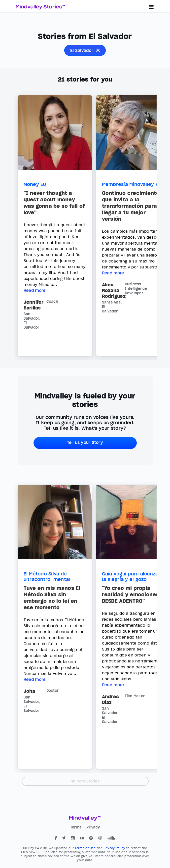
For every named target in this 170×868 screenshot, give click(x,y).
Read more (35, 290)
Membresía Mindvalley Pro (133, 184)
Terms (76, 827)
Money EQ (35, 184)
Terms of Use (86, 848)
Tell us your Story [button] (85, 442)
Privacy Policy (115, 848)
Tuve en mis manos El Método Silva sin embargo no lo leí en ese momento (52, 598)
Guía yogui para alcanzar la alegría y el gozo (131, 577)
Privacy (93, 827)
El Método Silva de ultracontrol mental (47, 577)
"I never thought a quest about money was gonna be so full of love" (54, 203)
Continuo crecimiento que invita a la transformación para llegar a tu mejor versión (131, 206)
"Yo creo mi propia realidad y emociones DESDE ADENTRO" (131, 595)
